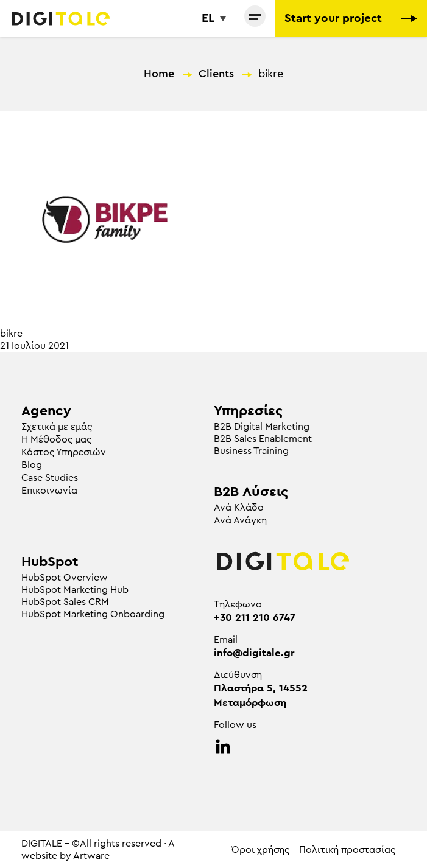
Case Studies (50, 478)
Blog (32, 465)
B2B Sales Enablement (263, 439)
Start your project (351, 19)
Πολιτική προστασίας (347, 850)
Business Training (251, 451)
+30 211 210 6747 (255, 618)
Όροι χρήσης (260, 850)
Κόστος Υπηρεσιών (64, 452)
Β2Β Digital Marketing (262, 427)
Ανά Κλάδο (239, 508)
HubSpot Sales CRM (65, 602)
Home (159, 74)
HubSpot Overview (65, 578)
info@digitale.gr (254, 653)
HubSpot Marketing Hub (75, 590)
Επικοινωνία (49, 491)
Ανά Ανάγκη (240, 520)
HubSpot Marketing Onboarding (93, 614)
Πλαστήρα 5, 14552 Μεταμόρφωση (261, 695)
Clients (216, 74)
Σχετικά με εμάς (57, 427)
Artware (91, 856)
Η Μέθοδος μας (56, 439)
